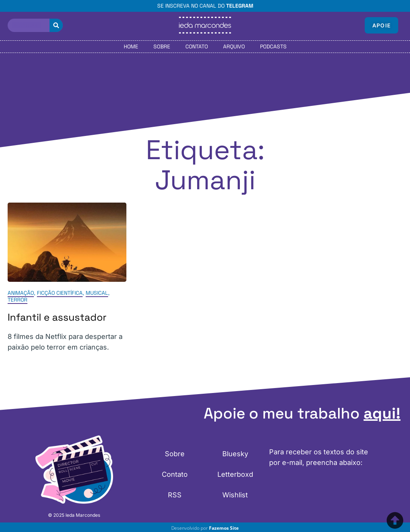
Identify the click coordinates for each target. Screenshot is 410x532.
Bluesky (235, 454)
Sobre (162, 46)
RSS (175, 495)
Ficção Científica (60, 293)
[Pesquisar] (56, 25)
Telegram (240, 6)
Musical (97, 293)
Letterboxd (235, 474)
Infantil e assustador (57, 317)
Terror (18, 300)
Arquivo (234, 46)
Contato (197, 46)
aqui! (382, 413)
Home (131, 46)
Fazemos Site (224, 528)
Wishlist (235, 495)
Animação (21, 293)
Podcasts (273, 46)
